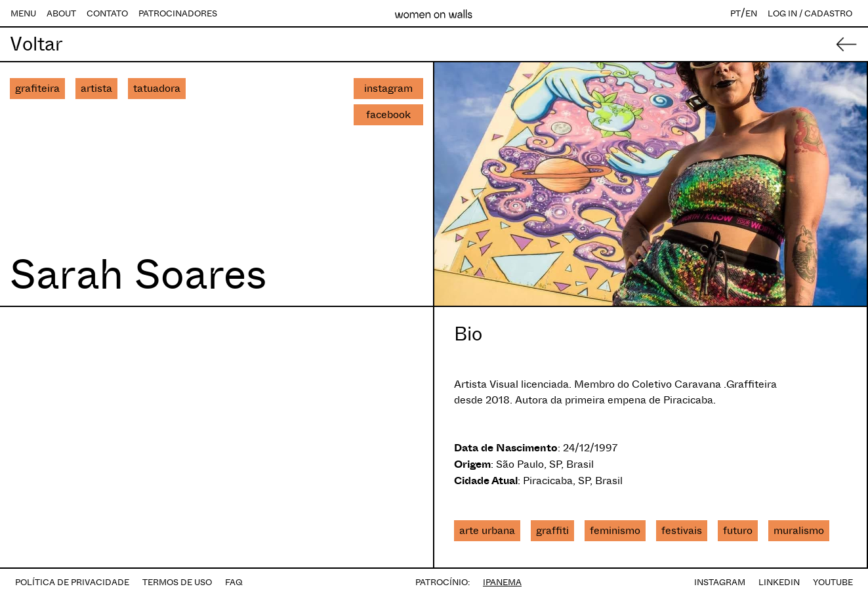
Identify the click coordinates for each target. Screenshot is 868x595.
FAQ (234, 582)
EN (751, 13)
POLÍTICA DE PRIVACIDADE (72, 582)
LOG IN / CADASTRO (810, 13)
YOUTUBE (833, 582)
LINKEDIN (779, 582)
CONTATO (107, 13)
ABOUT (61, 13)
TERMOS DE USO (177, 582)
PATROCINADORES (178, 13)
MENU (23, 13)
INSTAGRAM (720, 582)
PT (735, 13)
